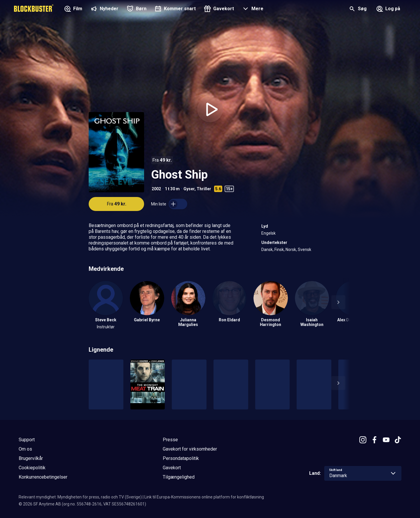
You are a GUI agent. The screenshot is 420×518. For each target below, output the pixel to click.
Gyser (189, 189)
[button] (252, 9)
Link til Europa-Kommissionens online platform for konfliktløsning (204, 497)
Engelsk (268, 233)
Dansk (267, 250)
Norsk (291, 250)
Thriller (204, 189)
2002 (156, 189)
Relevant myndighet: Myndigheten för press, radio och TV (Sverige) (80, 497)
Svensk (304, 250)
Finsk (279, 250)
